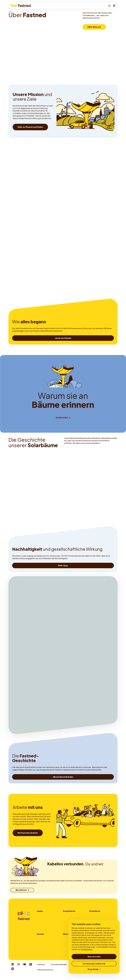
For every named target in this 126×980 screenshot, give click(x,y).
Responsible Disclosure (45, 973)
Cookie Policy (87, 949)
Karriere (66, 948)
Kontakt (66, 926)
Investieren (95, 911)
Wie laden (40, 918)
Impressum (41, 968)
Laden (40, 911)
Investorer (93, 915)
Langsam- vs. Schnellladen (46, 943)
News (65, 951)
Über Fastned (68, 940)
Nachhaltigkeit (68, 945)
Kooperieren (69, 911)
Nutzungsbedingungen (59, 968)
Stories (40, 936)
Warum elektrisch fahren (45, 940)
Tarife (39, 921)
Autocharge (41, 926)
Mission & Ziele (68, 943)
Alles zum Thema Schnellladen (47, 945)
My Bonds (93, 918)
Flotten (66, 918)
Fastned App (41, 924)
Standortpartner (69, 915)
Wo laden (40, 915)
